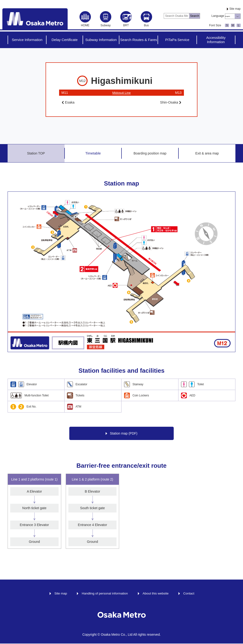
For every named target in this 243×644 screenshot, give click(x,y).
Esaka (69, 103)
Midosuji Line (121, 93)
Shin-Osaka (170, 103)
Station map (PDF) (121, 434)
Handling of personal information (104, 594)
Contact (190, 594)
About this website (156, 594)
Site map (235, 9)
